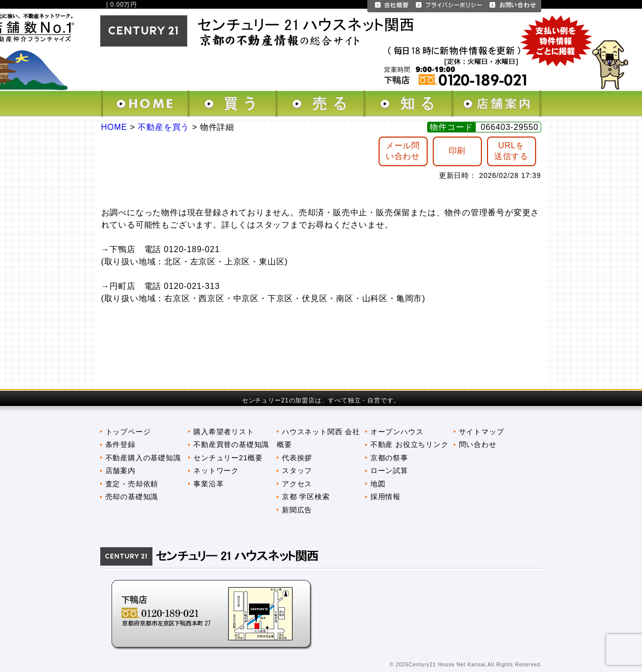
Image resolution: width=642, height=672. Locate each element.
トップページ (128, 432)
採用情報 (385, 497)
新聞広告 (297, 510)
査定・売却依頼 (132, 484)
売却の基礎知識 (132, 497)
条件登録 (120, 444)
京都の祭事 (389, 458)
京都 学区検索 (306, 497)
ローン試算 (389, 471)
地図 (378, 484)
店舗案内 (120, 471)
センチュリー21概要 (228, 458)
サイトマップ (482, 432)
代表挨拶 (297, 458)
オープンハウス (397, 432)
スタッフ (297, 471)
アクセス (297, 484)
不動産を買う (163, 127)
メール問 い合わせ (403, 151)
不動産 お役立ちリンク (409, 444)
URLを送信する (511, 151)
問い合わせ (478, 444)
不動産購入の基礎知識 (143, 458)
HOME (114, 127)
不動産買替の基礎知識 (231, 444)
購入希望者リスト (224, 432)
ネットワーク (216, 471)
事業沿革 (208, 484)
